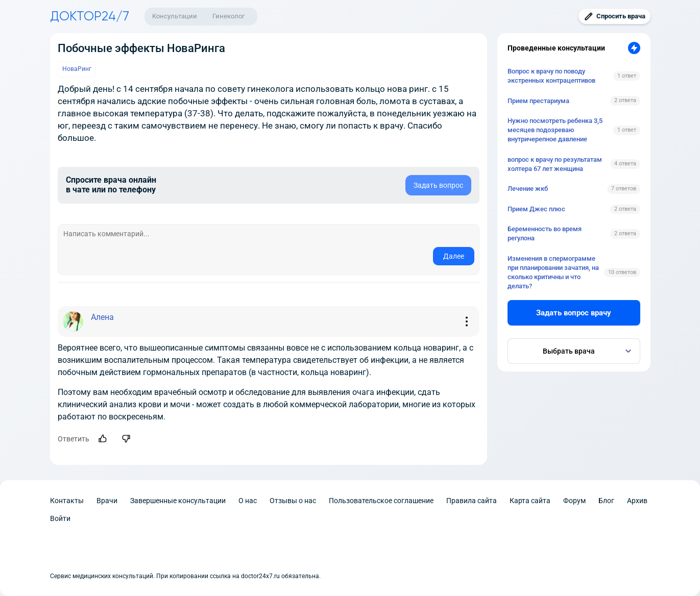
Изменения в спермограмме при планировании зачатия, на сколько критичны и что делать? (553, 272)
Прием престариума (538, 101)
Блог (606, 501)
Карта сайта (530, 501)
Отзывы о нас (293, 501)
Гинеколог (228, 16)
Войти (60, 518)
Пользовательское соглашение (381, 501)
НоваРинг (77, 69)
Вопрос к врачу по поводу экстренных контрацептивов (551, 76)
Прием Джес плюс (536, 209)
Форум (574, 501)
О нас (248, 501)
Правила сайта (472, 501)
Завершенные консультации (178, 501)
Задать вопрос (438, 185)
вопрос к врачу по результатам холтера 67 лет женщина (555, 164)
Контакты (67, 501)
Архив (637, 501)
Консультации (175, 16)
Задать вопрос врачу (574, 313)
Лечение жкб (528, 189)
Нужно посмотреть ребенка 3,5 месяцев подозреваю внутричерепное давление (555, 130)
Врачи (107, 501)
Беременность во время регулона (545, 233)
